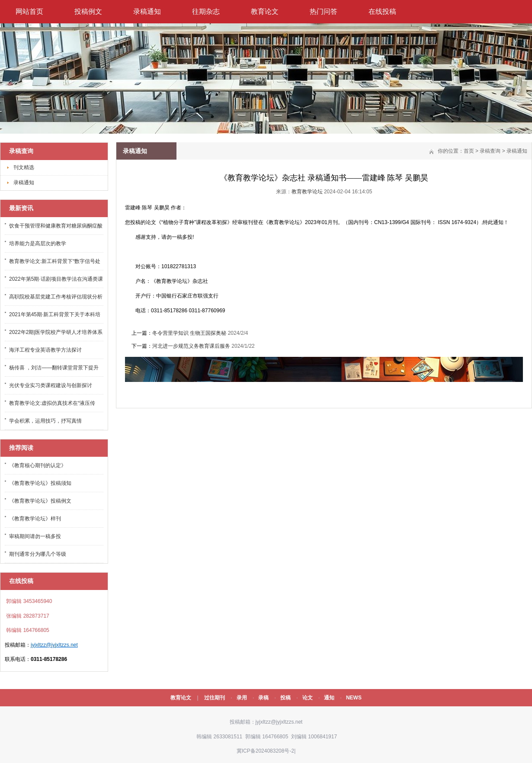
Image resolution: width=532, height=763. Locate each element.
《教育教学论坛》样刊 (35, 519)
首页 (469, 151)
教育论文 (265, 11)
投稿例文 (88, 11)
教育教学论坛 (307, 192)
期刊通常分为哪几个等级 (38, 554)
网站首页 (29, 11)
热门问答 (324, 11)
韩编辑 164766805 (27, 630)
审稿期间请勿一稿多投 (35, 536)
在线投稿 (382, 11)
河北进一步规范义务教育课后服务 (191, 346)
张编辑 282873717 (27, 616)
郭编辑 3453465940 (28, 601)
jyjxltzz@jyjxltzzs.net (54, 645)
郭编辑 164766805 (266, 737)
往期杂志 (206, 11)
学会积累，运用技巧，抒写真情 (45, 421)
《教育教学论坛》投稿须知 (40, 483)
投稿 (285, 698)
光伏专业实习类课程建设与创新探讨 (51, 385)
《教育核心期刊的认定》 (38, 465)
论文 (308, 698)
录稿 (263, 698)
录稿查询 (490, 151)
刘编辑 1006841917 (313, 737)
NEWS (354, 698)
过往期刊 (215, 698)
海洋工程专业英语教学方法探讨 (45, 350)
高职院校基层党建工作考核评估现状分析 (56, 297)
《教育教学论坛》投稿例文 (40, 501)
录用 (242, 698)
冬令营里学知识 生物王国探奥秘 (189, 333)
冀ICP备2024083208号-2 (265, 751)
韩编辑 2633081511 (219, 737)
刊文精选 (24, 167)
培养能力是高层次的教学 (38, 244)
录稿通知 (147, 11)
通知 (329, 698)
